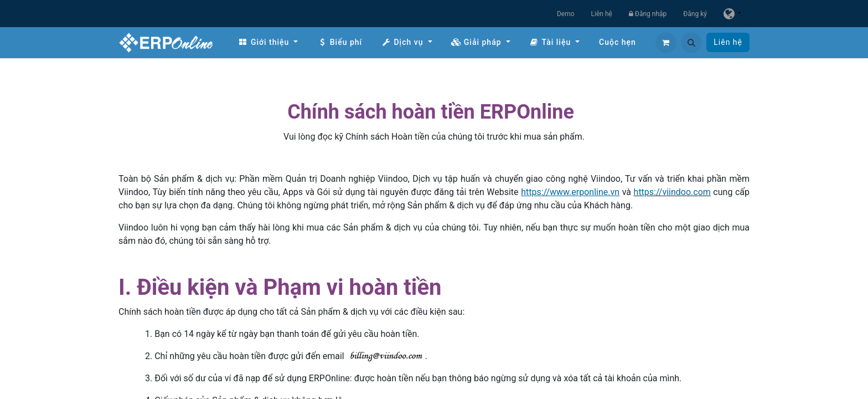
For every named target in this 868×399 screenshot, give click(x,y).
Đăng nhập (648, 14)
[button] (691, 43)
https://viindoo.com (672, 192)
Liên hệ (602, 14)
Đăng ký (695, 14)
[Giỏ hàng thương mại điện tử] (666, 43)
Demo (566, 14)
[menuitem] (268, 42)
